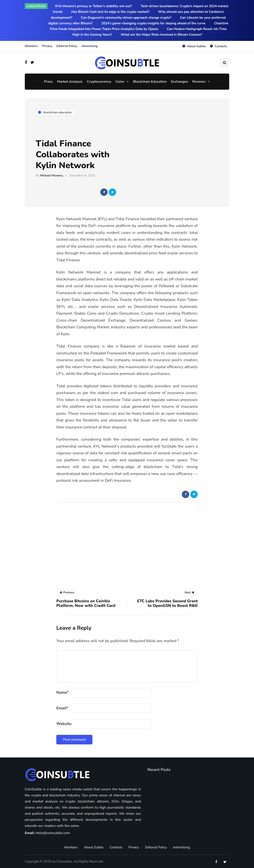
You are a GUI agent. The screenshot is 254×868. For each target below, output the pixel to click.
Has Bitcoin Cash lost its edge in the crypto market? (110, 12)
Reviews (199, 82)
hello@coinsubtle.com (53, 833)
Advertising (90, 46)
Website (64, 724)
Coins (120, 82)
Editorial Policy (67, 46)
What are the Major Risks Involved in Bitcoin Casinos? (161, 35)
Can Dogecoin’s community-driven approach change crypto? (126, 18)
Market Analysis (70, 82)
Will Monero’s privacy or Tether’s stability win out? (93, 6)
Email (62, 708)
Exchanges (179, 82)
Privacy (47, 46)
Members (31, 46)
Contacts (221, 46)
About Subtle (196, 46)
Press (48, 82)
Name (63, 692)
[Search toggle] (224, 63)
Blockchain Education (150, 82)
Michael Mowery (52, 175)
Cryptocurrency (99, 82)
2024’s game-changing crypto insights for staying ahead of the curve (153, 23)
